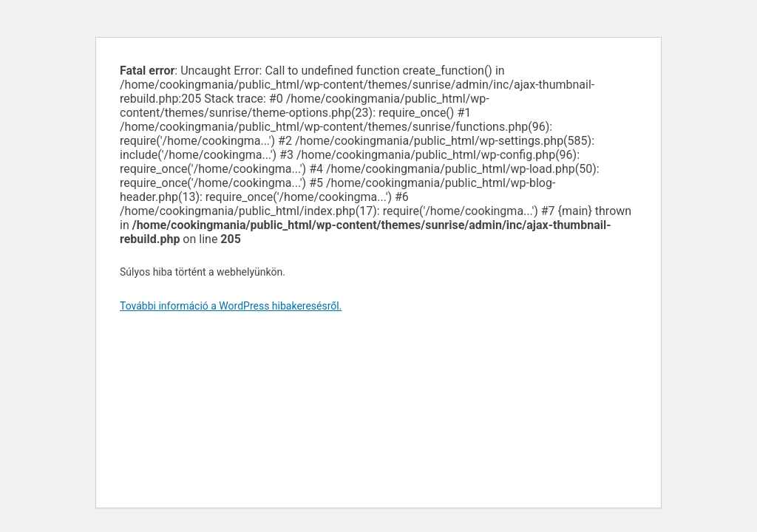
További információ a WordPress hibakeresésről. (231, 306)
